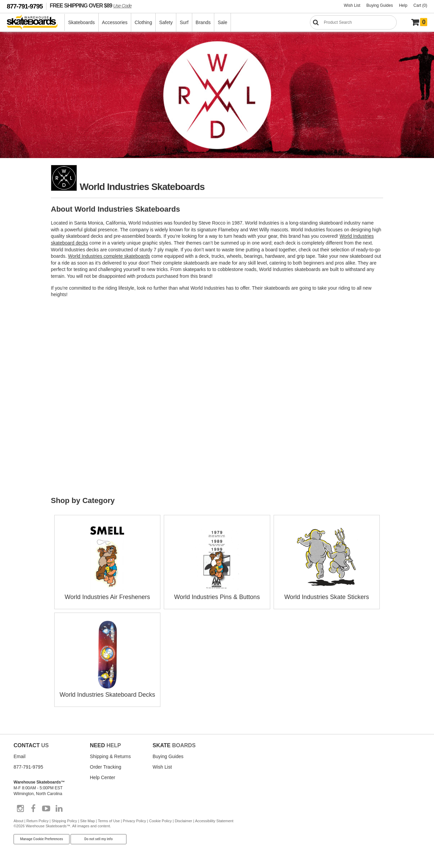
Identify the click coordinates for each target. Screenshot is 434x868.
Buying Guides (380, 5)
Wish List (352, 5)
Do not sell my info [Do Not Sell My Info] (99, 839)
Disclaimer (183, 821)
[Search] (353, 22)
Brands (203, 22)
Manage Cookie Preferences (42, 839)
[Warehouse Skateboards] (36, 23)
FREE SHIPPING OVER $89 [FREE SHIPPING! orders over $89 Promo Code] (91, 5)
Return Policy (37, 821)
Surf (184, 22)
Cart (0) (420, 5)
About (18, 821)
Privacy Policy (134, 821)
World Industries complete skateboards (109, 256)
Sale (222, 22)
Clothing (143, 22)
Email (19, 756)
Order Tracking (106, 767)
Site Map (87, 821)
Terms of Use (109, 821)
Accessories (115, 22)
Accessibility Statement (214, 821)
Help (403, 5)
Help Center (103, 777)
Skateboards (82, 22)
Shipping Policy (64, 821)
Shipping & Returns (110, 756)
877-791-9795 (25, 6)
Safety (166, 22)
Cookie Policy (161, 821)
